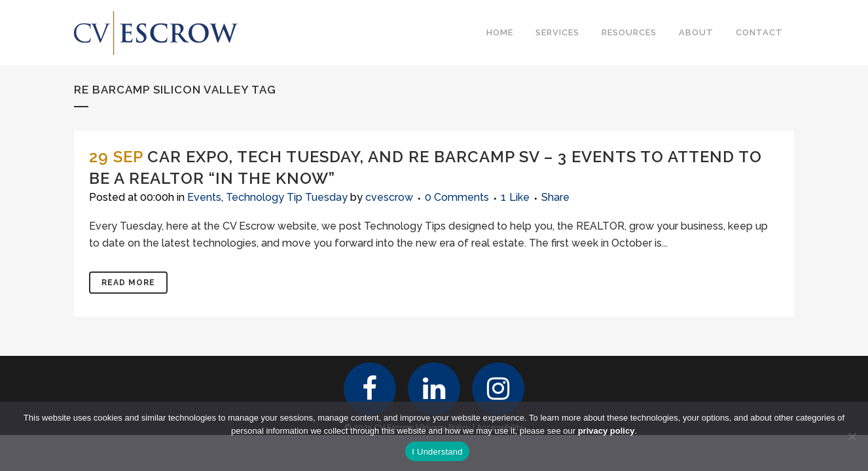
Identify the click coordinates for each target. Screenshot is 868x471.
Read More (128, 283)
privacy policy (606, 431)
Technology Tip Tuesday (287, 197)
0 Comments (457, 197)
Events (204, 197)
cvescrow (389, 197)
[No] (852, 436)
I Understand (437, 452)
